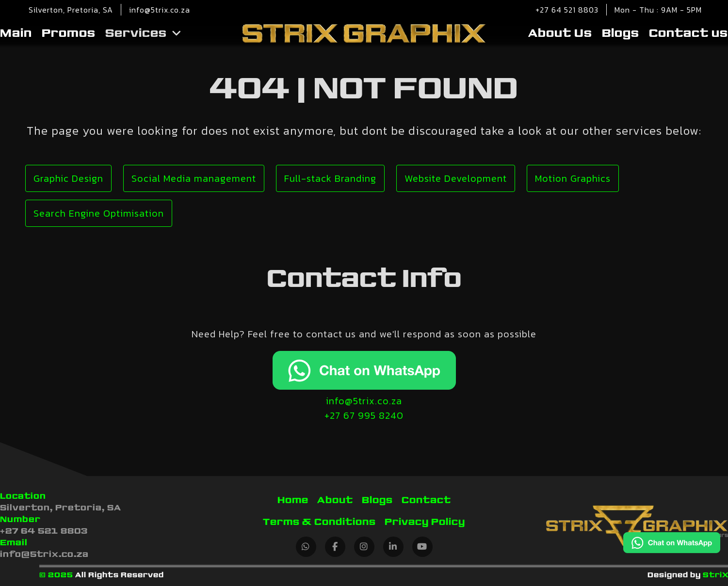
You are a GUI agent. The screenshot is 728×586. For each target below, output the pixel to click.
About (335, 500)
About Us (560, 33)
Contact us (688, 33)
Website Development (456, 178)
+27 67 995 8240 (364, 415)
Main (16, 33)
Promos (69, 33)
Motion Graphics (573, 178)
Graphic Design (68, 178)
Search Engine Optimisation (99, 213)
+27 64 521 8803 (567, 10)
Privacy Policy (425, 522)
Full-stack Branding (330, 178)
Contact (426, 500)
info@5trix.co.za (160, 10)
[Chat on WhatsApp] (672, 544)
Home (293, 500)
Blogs (621, 33)
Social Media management (194, 178)
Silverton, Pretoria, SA (61, 508)
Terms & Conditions (319, 522)
